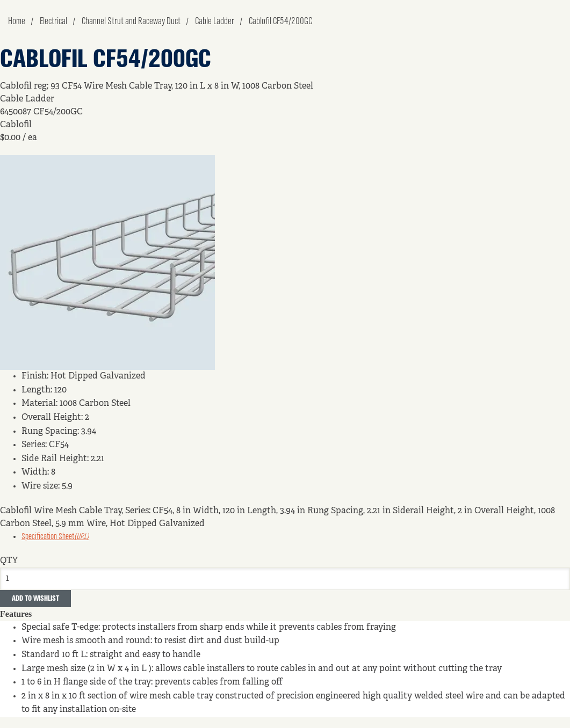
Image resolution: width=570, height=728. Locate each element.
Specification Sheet (55, 537)
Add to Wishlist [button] (35, 599)
